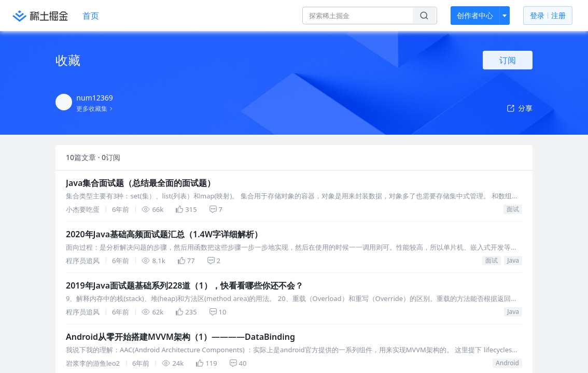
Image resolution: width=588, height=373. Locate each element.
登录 (548, 16)
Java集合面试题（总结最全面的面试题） (111, 175)
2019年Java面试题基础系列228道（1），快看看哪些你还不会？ (144, 362)
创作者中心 (475, 15)
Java (75, 353)
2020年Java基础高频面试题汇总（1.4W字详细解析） (129, 269)
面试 (62, 259)
